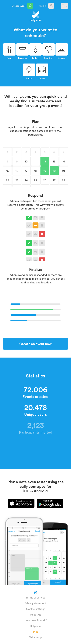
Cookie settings (36, 609)
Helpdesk (35, 626)
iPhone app (21, 503)
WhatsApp (36, 637)
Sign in (43, 6)
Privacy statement (35, 603)
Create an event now (35, 344)
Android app (50, 503)
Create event (19, 6)
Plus (36, 632)
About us (35, 615)
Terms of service (36, 597)
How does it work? (36, 620)
